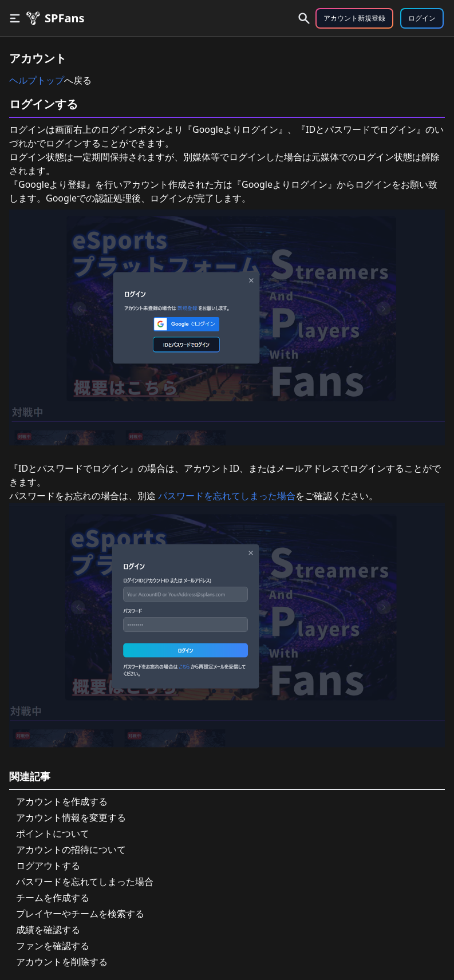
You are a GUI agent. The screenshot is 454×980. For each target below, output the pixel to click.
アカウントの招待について (71, 849)
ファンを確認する (53, 946)
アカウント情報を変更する (71, 817)
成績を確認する (48, 930)
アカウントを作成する (62, 801)
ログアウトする (48, 866)
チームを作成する (53, 898)
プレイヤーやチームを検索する (80, 914)
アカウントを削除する (62, 962)
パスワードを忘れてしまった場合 (226, 496)
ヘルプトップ (37, 80)
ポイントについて (53, 833)
